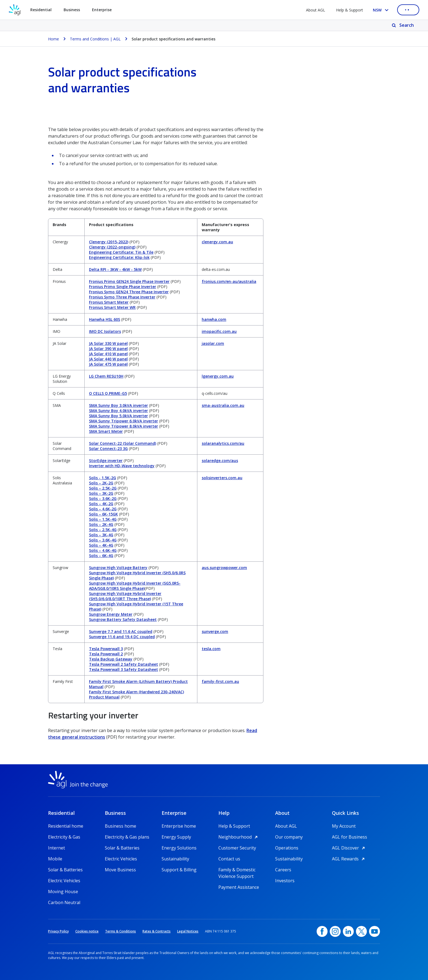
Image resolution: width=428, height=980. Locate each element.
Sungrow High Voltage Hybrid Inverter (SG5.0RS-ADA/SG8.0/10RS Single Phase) (135, 586)
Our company (289, 837)
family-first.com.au (220, 681)
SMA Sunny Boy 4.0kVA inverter (118, 411)
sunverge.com (215, 631)
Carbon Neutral (64, 902)
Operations (287, 848)
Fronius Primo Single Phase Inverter (123, 287)
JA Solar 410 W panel (108, 354)
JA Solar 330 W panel (108, 343)
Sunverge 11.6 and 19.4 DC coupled (122, 637)
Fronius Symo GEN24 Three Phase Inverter (129, 292)
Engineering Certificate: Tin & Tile (121, 252)
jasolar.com (213, 343)
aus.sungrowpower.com (224, 568)
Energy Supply (176, 837)
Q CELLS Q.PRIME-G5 (108, 393)
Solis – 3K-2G (101, 493)
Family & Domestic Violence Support (237, 870)
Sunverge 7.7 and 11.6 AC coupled (121, 631)
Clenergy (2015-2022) (109, 242)
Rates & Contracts (157, 931)
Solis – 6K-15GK (103, 514)
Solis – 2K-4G (101, 524)
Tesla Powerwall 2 (106, 654)
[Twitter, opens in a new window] (361, 931)
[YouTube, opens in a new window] (374, 931)
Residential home (66, 826)
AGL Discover (349, 848)
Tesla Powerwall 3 (106, 649)
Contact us (229, 859)
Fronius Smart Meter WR (112, 307)
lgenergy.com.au (218, 376)
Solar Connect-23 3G (108, 448)
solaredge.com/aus (220, 461)
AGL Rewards (349, 859)
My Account (344, 826)
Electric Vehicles (64, 881)
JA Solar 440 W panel (108, 359)
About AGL (316, 10)
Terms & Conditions (121, 931)
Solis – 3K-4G (101, 535)
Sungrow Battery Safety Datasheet (123, 619)
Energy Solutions (179, 848)
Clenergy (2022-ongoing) (112, 247)
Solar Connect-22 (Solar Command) (123, 443)
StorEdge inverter (106, 461)
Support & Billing (179, 870)
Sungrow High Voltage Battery (118, 568)
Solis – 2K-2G (101, 483)
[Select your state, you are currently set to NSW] (382, 10)
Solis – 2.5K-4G (103, 530)
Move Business (120, 870)
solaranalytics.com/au (223, 443)
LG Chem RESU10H (106, 376)
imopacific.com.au (219, 331)
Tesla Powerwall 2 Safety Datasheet (124, 664)
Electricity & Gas (64, 837)
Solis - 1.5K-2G (102, 478)
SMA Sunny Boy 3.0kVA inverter (118, 405)
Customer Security (237, 848)
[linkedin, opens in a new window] (348, 931)
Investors (285, 881)
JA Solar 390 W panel (108, 349)
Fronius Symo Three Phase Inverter (122, 297)
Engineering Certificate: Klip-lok (119, 257)
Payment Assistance (239, 887)
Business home (121, 826)
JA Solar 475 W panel (108, 364)
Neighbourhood (239, 837)
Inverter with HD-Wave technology (122, 466)
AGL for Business (350, 837)
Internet (57, 848)
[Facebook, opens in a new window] (322, 931)
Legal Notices (188, 931)
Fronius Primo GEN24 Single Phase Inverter (129, 281)
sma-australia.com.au (223, 405)
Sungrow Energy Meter (111, 614)
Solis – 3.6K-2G (103, 498)
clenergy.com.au (217, 242)
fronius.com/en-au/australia (229, 281)
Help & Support (350, 10)
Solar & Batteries (65, 870)
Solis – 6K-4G (101, 556)
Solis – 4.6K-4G (103, 550)
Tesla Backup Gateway (111, 659)
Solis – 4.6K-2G (103, 509)
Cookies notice (87, 931)
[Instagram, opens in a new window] (335, 931)
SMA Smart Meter (106, 431)
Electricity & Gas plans (127, 837)
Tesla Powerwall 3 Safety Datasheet (124, 669)
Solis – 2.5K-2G (103, 488)
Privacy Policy (58, 931)
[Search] (403, 25)
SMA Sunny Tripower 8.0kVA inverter (124, 426)
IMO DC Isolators (105, 331)
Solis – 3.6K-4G (103, 540)
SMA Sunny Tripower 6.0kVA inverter (124, 421)
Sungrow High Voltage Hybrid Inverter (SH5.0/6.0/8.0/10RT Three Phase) (125, 596)
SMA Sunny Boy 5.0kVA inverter (118, 416)
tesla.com (211, 649)
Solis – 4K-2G (101, 504)
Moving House (63, 892)
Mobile (55, 859)
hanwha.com (214, 319)
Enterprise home (179, 826)
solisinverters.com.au (222, 478)
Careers (283, 870)
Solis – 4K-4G (101, 545)
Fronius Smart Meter (109, 302)
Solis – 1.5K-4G (103, 519)
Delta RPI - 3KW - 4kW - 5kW (115, 269)
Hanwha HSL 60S (105, 319)
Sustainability (175, 859)
